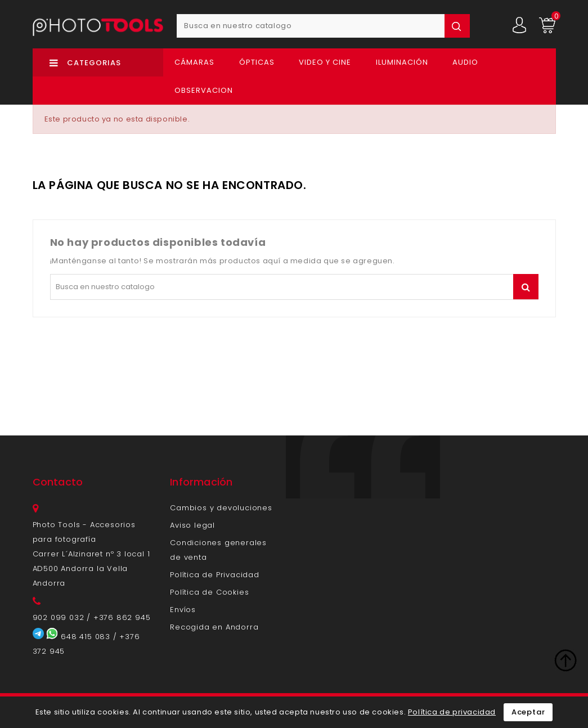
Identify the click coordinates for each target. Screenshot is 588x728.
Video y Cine (325, 62)
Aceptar (528, 712)
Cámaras (194, 62)
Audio (465, 62)
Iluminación (402, 62)
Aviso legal (192, 525)
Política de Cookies (209, 592)
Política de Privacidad (215, 575)
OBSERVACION (204, 90)
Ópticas (257, 62)
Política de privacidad (452, 712)
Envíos (183, 610)
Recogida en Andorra (214, 627)
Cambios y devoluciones (221, 508)
